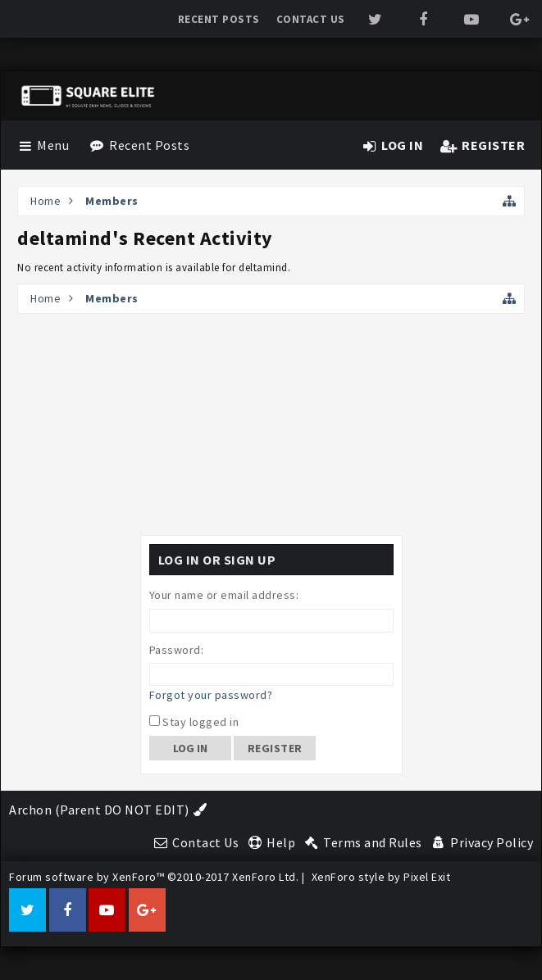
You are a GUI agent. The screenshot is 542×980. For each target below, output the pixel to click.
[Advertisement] (271, 424)
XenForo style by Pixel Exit (381, 877)
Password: (177, 650)
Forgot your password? (211, 695)
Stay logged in (194, 722)
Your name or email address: (224, 595)
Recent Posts (219, 19)
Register (275, 748)
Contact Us (311, 19)
